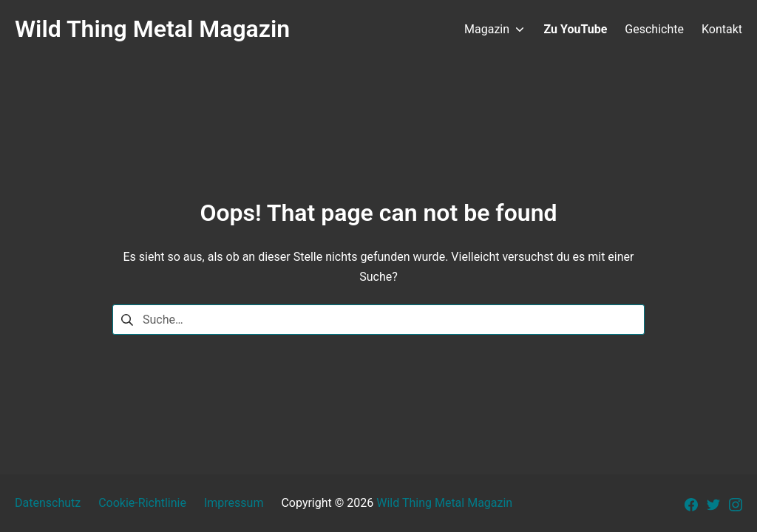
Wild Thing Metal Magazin (444, 503)
